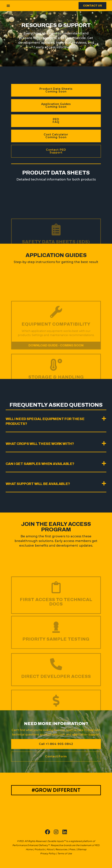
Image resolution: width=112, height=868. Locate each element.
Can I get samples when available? (40, 464)
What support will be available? (38, 484)
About (50, 849)
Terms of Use (65, 854)
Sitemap (82, 849)
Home (29, 849)
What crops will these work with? (40, 444)
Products (40, 849)
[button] (8, 6)
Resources (61, 849)
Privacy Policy (48, 854)
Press (72, 849)
